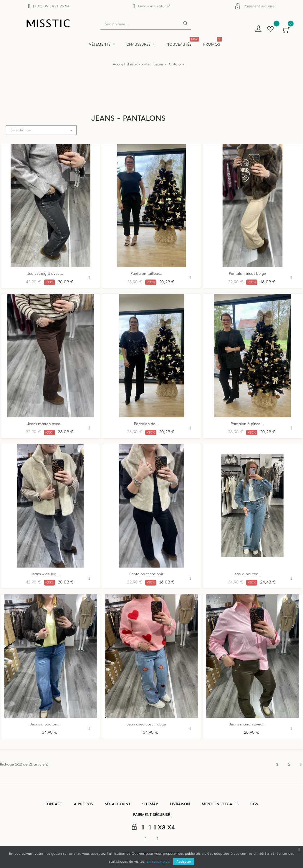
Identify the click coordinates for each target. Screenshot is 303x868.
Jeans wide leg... (45, 574)
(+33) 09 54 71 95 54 (51, 6)
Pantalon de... (146, 424)
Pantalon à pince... (247, 424)
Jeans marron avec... (45, 424)
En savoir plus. (158, 862)
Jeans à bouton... (45, 724)
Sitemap (150, 804)
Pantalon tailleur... (146, 274)
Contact (53, 804)
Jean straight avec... (45, 274)
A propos (83, 804)
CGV (254, 804)
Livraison (180, 804)
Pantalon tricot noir (146, 574)
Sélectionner (43, 130)
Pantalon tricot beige (247, 274)
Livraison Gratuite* (154, 6)
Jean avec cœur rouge (146, 724)
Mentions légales (220, 804)
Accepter (184, 862)
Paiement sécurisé (259, 6)
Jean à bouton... (247, 574)
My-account (117, 804)
